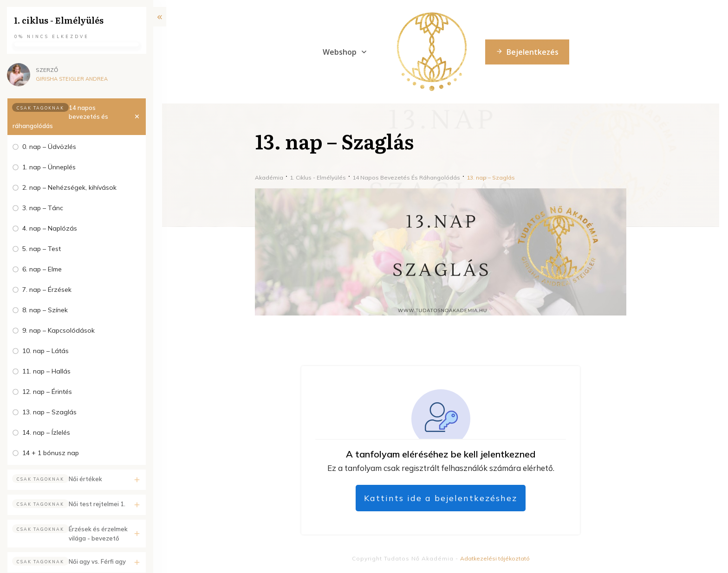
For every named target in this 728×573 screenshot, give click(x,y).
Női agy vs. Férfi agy (97, 561)
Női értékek (85, 479)
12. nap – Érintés (47, 392)
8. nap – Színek (45, 310)
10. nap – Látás (45, 351)
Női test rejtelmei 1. (97, 504)
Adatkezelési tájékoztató (495, 558)
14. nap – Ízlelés (46, 432)
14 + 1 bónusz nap (51, 453)
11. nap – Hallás (46, 371)
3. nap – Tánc (43, 208)
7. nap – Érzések (47, 290)
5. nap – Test (42, 249)
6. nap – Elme (42, 269)
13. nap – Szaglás (49, 412)
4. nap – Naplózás (50, 228)
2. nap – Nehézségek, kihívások (69, 187)
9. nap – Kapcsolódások (58, 330)
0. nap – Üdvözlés (49, 147)
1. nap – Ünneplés (49, 167)
